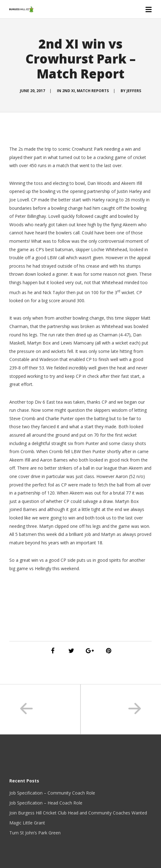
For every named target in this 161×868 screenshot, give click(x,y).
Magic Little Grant (27, 823)
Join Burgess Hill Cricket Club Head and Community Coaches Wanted (78, 813)
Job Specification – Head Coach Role (46, 803)
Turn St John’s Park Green (35, 833)
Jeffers (134, 91)
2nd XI (69, 91)
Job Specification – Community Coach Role (52, 793)
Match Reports (93, 91)
